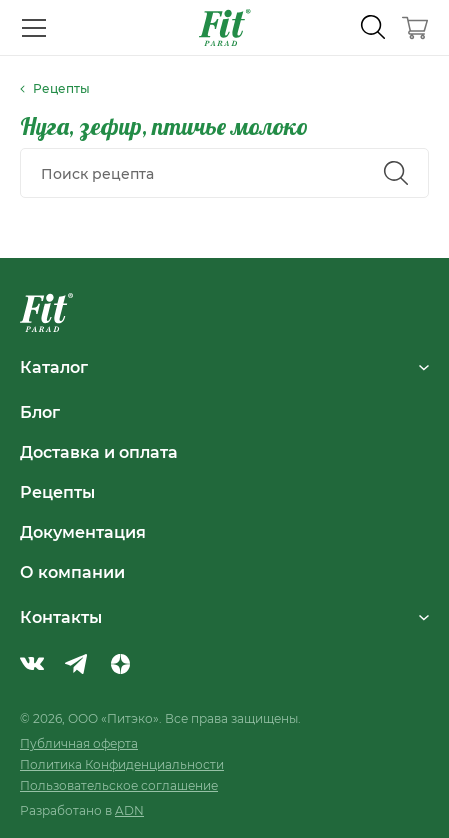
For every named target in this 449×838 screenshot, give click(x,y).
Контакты (224, 617)
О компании (72, 572)
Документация (83, 532)
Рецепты (57, 492)
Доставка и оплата (99, 452)
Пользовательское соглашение (119, 785)
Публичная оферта (79, 743)
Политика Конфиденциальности (122, 764)
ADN (129, 810)
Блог (40, 412)
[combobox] (224, 173)
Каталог (224, 367)
